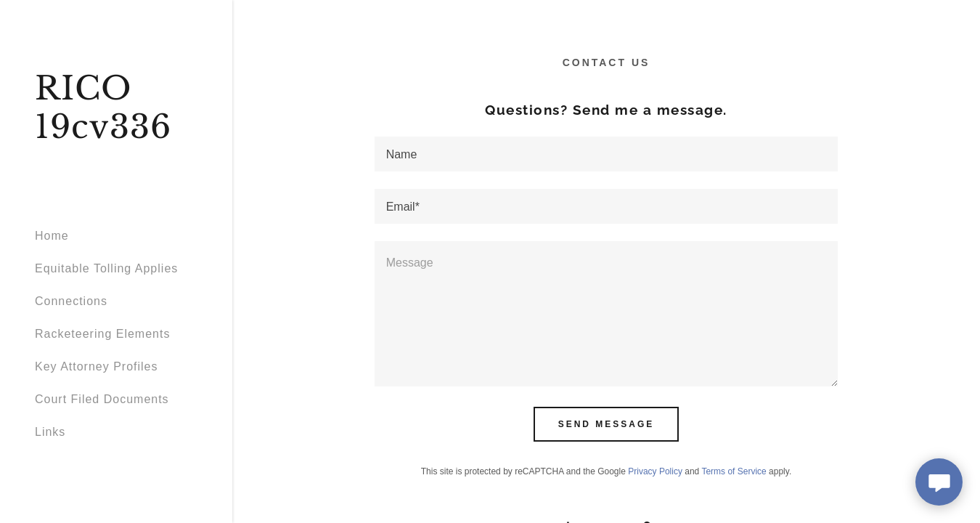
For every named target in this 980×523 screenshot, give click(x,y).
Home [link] (52, 236)
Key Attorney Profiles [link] (97, 366)
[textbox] (607, 154)
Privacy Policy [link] (655, 471)
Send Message (607, 424)
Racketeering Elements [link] (102, 334)
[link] (116, 134)
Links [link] (50, 432)
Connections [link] (71, 301)
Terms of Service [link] (734, 471)
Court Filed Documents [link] (102, 399)
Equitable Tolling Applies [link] (106, 268)
